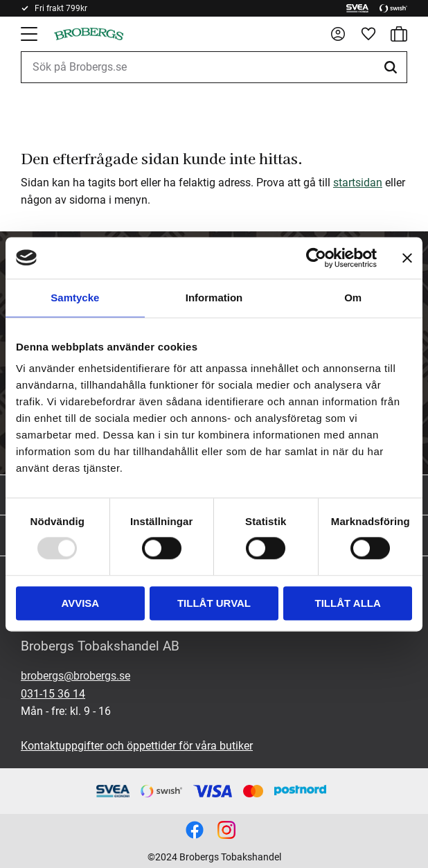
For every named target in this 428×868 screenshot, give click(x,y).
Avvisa (80, 603)
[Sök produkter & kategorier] (214, 67)
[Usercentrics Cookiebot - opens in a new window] (316, 258)
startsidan (358, 183)
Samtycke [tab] (75, 298)
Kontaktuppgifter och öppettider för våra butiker (137, 746)
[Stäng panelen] (407, 258)
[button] (30, 34)
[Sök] (393, 67)
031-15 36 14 (53, 694)
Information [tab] (214, 298)
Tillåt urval (214, 603)
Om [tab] (353, 298)
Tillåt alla (348, 603)
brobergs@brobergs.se (75, 676)
